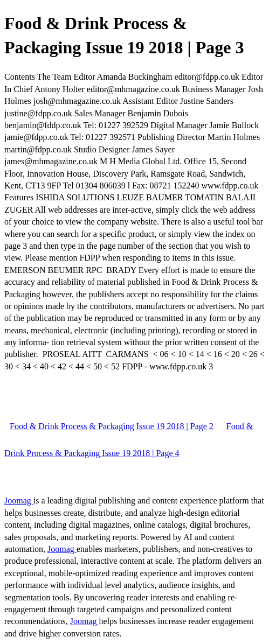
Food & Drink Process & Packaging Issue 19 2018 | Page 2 (112, 426)
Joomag (19, 500)
